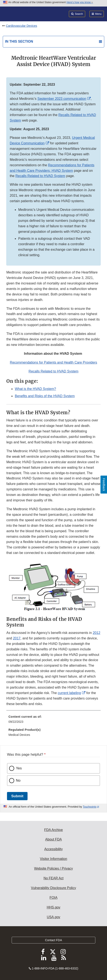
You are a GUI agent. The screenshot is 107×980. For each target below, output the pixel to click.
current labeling (69, 693)
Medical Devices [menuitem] (19, 735)
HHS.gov (53, 907)
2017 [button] (17, 638)
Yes (19, 768)
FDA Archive (53, 830)
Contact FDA (53, 940)
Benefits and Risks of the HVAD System (45, 396)
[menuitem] (53, 721)
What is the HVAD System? (35, 389)
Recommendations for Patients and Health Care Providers (54, 362)
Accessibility (53, 849)
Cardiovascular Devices (22, 26)
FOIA (53, 898)
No (18, 780)
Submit (17, 796)
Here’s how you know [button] (80, 2)
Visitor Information (53, 859)
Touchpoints (90, 807)
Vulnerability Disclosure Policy (53, 888)
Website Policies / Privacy (53, 868)
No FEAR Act (53, 878)
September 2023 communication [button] (62, 99)
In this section (19, 41)
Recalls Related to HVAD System (40, 176)
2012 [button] (97, 633)
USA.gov (53, 917)
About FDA (53, 839)
